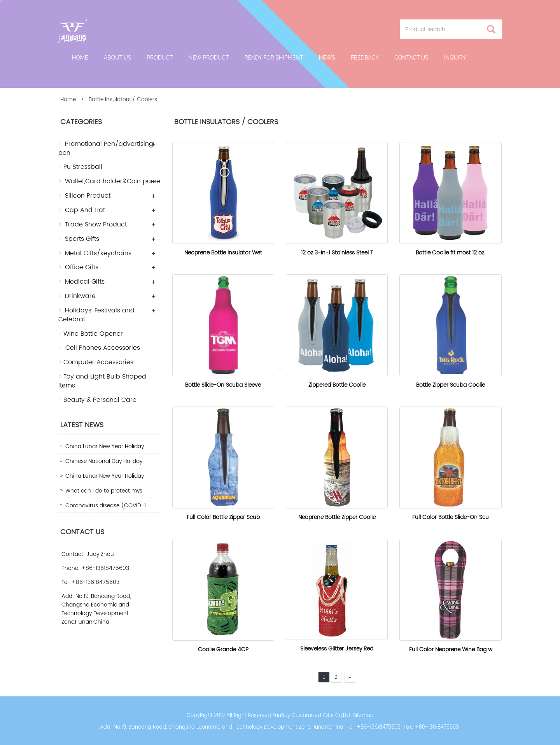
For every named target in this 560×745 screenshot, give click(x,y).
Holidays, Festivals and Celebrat (96, 315)
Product (160, 58)
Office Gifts (82, 267)
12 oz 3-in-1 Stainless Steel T (337, 253)
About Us (118, 58)
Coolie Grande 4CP (223, 649)
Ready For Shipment (274, 58)
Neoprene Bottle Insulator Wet (223, 253)
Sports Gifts (82, 239)
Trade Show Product (96, 224)
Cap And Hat (85, 210)
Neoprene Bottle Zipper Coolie (337, 517)
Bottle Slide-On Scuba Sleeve (223, 385)
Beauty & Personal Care (100, 400)
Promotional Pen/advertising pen (106, 148)
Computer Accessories (98, 362)
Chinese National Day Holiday (104, 461)
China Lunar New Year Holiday (105, 446)
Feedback (365, 58)
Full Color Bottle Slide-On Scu (451, 517)
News (327, 58)
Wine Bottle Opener (93, 334)
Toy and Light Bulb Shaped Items (102, 381)
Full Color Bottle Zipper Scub (223, 517)
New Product (208, 58)
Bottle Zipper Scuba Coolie (451, 385)
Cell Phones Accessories (102, 348)
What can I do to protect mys (104, 491)
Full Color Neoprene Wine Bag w (451, 649)
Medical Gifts (85, 282)
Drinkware (80, 296)
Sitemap (363, 716)
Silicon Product (88, 196)
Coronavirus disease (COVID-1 (106, 506)
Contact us (411, 58)
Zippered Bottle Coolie (337, 385)
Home (80, 58)
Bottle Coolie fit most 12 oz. (451, 253)
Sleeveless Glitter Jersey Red (337, 649)
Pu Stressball (83, 167)
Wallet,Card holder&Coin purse (113, 181)
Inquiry (455, 58)
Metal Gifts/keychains (98, 253)
